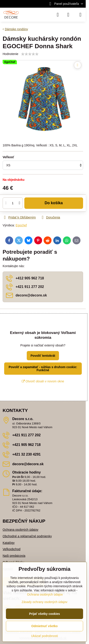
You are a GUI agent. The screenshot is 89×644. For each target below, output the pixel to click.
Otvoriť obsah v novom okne (43, 381)
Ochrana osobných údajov (20, 530)
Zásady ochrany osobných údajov (45, 602)
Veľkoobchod (12, 549)
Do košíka (54, 203)
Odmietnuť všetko (44, 626)
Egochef (21, 225)
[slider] (30, 54)
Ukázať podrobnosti (44, 636)
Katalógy (9, 543)
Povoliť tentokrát (43, 356)
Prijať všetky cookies (45, 614)
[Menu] (80, 15)
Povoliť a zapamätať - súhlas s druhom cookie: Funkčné (43, 369)
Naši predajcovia (14, 556)
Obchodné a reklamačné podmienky (27, 536)
